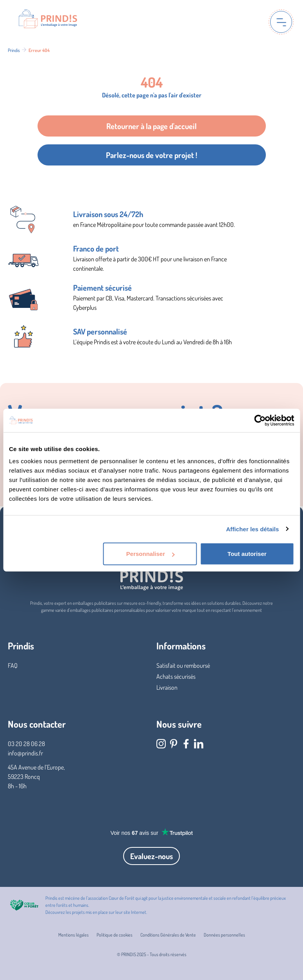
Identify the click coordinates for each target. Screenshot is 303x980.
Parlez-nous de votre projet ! (151, 155)
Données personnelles (224, 935)
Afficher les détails (252, 529)
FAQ (13, 665)
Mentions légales (74, 935)
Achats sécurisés (176, 676)
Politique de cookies (115, 935)
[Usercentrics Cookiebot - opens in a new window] (260, 420)
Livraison (167, 687)
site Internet (135, 912)
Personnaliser (150, 554)
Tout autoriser (247, 554)
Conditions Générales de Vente (168, 935)
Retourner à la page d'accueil (151, 126)
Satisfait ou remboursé (183, 665)
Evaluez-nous (151, 856)
